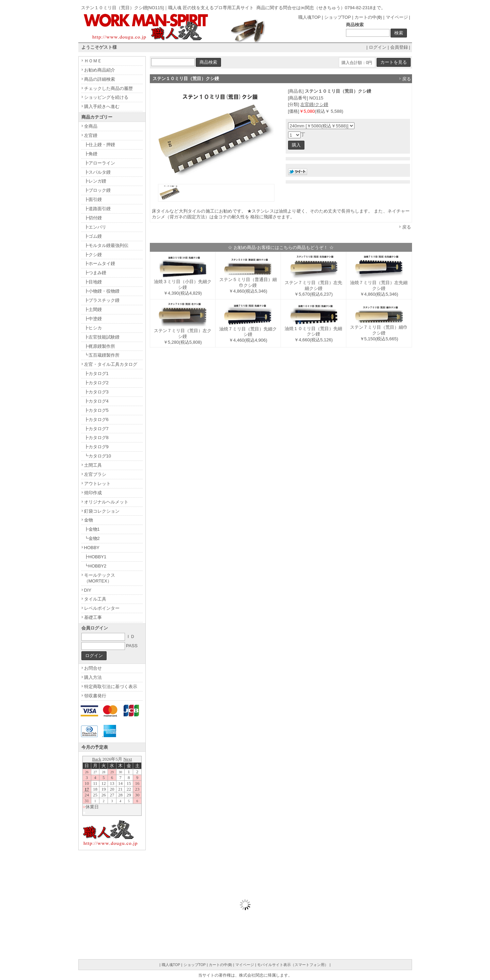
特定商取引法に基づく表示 (111, 687)
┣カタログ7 (96, 429)
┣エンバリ (95, 227)
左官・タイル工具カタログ (111, 364)
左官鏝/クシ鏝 (314, 104)
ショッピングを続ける (106, 97)
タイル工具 (95, 599)
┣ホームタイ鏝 (100, 263)
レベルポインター (102, 608)
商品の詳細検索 (100, 79)
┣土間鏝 (93, 309)
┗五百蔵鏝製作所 (102, 355)
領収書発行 (95, 696)
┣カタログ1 (96, 374)
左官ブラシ (95, 474)
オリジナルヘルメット (106, 502)
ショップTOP (337, 17)
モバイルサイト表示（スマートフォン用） (293, 965)
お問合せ (93, 668)
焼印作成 (93, 493)
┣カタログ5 (96, 410)
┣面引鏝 (93, 199)
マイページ (397, 17)
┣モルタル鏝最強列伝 (106, 245)
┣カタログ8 (96, 438)
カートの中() (368, 17)
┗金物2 (92, 538)
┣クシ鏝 (93, 255)
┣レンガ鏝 (95, 181)
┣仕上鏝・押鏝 (100, 145)
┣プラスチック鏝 (102, 300)
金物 (89, 520)
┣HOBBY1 (95, 557)
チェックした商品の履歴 (108, 88)
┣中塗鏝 (93, 319)
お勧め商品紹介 (100, 70)
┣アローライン (100, 163)
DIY (88, 590)
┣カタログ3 (96, 392)
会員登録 (399, 47)
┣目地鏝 (93, 282)
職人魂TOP (309, 17)
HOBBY (92, 548)
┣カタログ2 (96, 383)
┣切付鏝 (93, 218)
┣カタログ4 (96, 401)
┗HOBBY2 (95, 566)
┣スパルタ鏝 (97, 172)
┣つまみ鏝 (95, 273)
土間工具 (93, 465)
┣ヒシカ (93, 328)
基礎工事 (93, 617)
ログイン (378, 47)
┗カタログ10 (98, 456)
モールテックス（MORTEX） (100, 578)
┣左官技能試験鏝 (102, 337)
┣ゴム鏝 (93, 236)
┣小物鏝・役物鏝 (102, 291)
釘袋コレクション (102, 511)
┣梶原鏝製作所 (100, 346)
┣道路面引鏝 (97, 209)
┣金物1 (92, 529)
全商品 (91, 126)
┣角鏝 (91, 154)
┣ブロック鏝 (97, 190)
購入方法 (93, 677)
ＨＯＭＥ (93, 61)
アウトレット (97, 484)
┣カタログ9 (96, 447)
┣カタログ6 (96, 419)
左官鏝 (91, 135)
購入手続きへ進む (102, 106)
